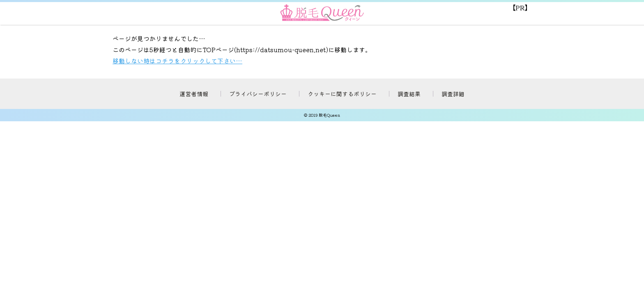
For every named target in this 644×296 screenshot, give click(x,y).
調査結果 (409, 94)
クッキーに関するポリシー (342, 94)
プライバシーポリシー (258, 94)
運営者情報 (194, 94)
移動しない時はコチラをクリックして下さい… (177, 61)
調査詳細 (453, 94)
